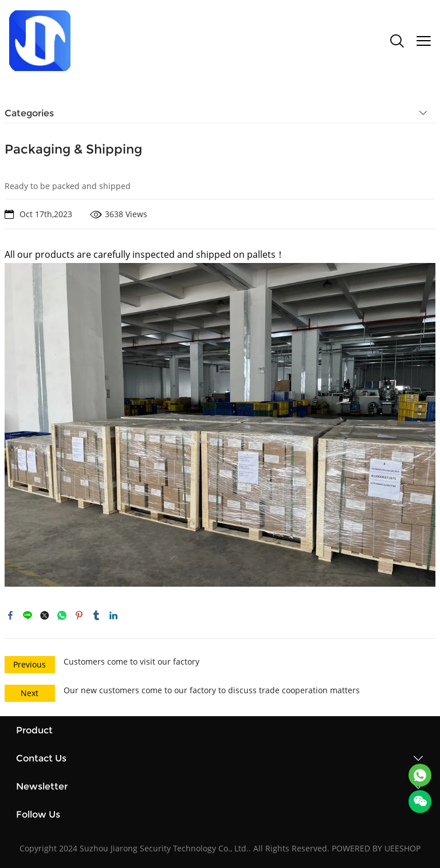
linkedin (113, 615)
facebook (10, 615)
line (27, 615)
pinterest (79, 615)
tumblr (96, 615)
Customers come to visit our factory (131, 661)
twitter (45, 615)
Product (34, 730)
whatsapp (62, 615)
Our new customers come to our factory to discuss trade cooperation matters (212, 690)
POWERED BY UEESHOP (376, 848)
